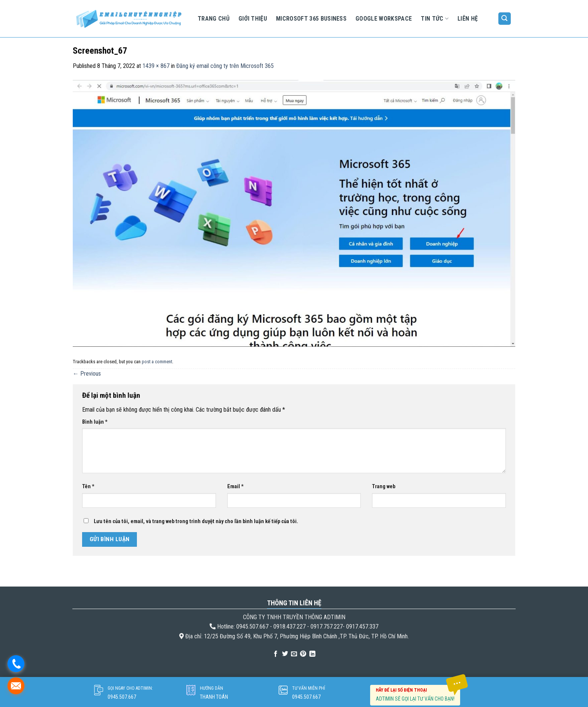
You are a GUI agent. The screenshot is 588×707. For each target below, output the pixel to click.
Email (235, 487)
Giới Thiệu (253, 19)
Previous (87, 374)
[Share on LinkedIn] (312, 654)
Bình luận (95, 422)
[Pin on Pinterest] (303, 654)
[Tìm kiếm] (505, 19)
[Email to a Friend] (294, 654)
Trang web (384, 487)
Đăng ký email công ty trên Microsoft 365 (225, 66)
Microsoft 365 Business (311, 19)
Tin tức (435, 19)
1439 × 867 (156, 66)
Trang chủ (214, 19)
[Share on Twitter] (285, 654)
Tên (88, 487)
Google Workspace (384, 19)
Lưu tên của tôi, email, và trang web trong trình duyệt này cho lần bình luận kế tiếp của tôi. (196, 521)
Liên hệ (468, 19)
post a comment (157, 362)
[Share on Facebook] (276, 654)
